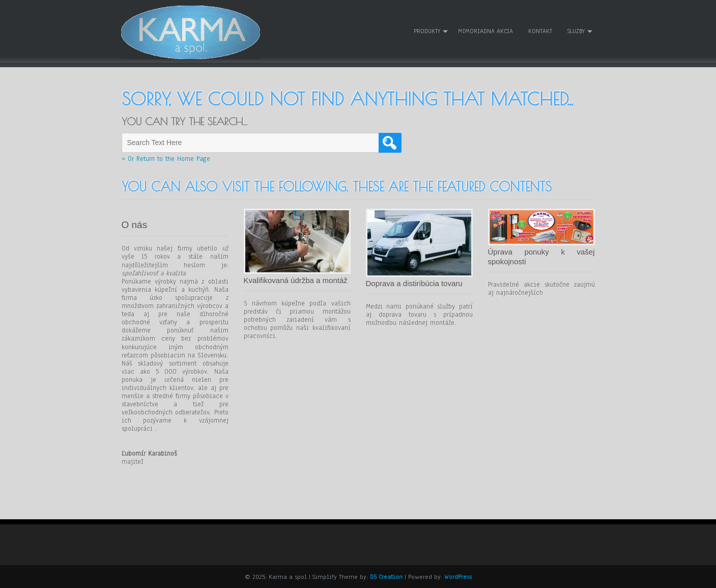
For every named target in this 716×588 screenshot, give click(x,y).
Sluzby (576, 31)
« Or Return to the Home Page (166, 158)
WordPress (458, 576)
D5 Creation (386, 576)
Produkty (427, 31)
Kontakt (540, 31)
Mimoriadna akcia (485, 31)
